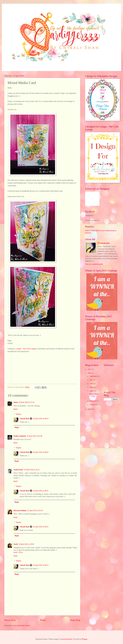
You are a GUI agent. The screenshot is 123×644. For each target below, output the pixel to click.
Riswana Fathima (20, 511)
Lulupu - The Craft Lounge (26, 349)
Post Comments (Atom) (22, 626)
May (92, 387)
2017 (90, 369)
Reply (16, 409)
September (94, 376)
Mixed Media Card (94, 395)
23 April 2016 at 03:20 (35, 511)
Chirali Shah (24, 419)
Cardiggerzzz (89, 215)
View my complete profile (94, 264)
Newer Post (10, 620)
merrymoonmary (67, 639)
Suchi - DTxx (18, 552)
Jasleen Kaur (18, 470)
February (93, 401)
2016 (90, 373)
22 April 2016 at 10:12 (32, 470)
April (92, 391)
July (91, 380)
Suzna (16, 402)
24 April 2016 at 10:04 (26, 544)
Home (43, 620)
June (92, 384)
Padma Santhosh (20, 436)
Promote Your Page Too (92, 220)
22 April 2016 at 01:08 (34, 436)
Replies (19, 414)
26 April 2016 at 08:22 (41, 491)
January (93, 405)
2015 (90, 409)
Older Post (75, 620)
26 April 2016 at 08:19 (41, 419)
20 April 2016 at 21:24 (27, 402)
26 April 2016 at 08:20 (41, 452)
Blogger (84, 639)
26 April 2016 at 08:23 (41, 527)
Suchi (16, 544)
